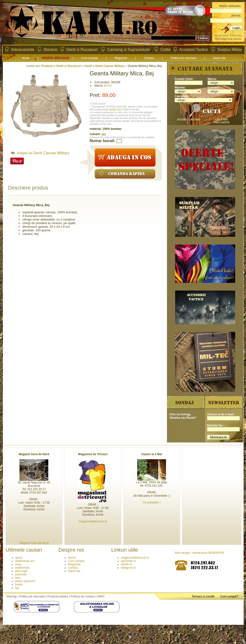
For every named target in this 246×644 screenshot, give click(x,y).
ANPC (101, 596)
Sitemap (12, 596)
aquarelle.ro (128, 561)
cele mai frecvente (222, 121)
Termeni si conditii (203, 596)
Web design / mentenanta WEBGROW (199, 553)
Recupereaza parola (228, 39)
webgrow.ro (128, 568)
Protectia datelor (58, 596)
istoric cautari (189, 119)
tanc (18, 578)
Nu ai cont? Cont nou (228, 36)
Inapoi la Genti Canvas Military (40, 153)
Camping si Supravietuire (129, 50)
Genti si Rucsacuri (82, 50)
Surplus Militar (230, 50)
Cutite (166, 50)
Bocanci (51, 50)
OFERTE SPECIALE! (55, 58)
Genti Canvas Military (110, 66)
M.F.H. (108, 86)
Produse (47, 66)
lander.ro (126, 564)
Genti (88, 66)
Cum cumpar (90, 58)
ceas (18, 564)
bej (104, 134)
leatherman (22, 568)
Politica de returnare (183, 58)
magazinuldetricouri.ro (135, 558)
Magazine (121, 58)
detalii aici (115, 109)
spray (19, 558)
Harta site (219, 58)
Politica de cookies (83, 596)
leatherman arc (25, 561)
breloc (19, 584)
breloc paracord (25, 581)
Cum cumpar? (229, 596)
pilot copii (21, 571)
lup (17, 588)
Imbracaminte (23, 50)
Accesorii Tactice (194, 50)
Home (26, 58)
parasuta (21, 574)
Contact (149, 58)
